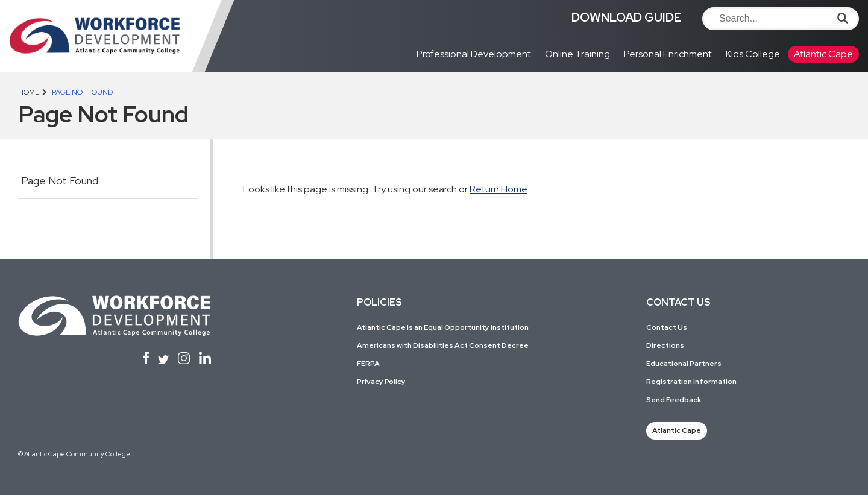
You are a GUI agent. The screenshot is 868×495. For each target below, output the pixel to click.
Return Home (498, 189)
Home (29, 92)
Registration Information (691, 382)
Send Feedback (674, 400)
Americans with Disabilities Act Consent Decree (443, 345)
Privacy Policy (381, 382)
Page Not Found (60, 181)
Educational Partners (684, 364)
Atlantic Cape (823, 54)
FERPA (368, 364)
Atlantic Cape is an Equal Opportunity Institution (443, 327)
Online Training (577, 54)
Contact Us (667, 327)
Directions (665, 345)
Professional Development (474, 54)
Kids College (753, 54)
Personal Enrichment (668, 54)
